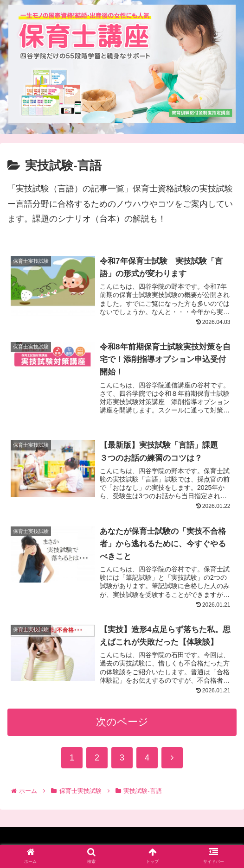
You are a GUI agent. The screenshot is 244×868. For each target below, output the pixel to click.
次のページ (122, 725)
